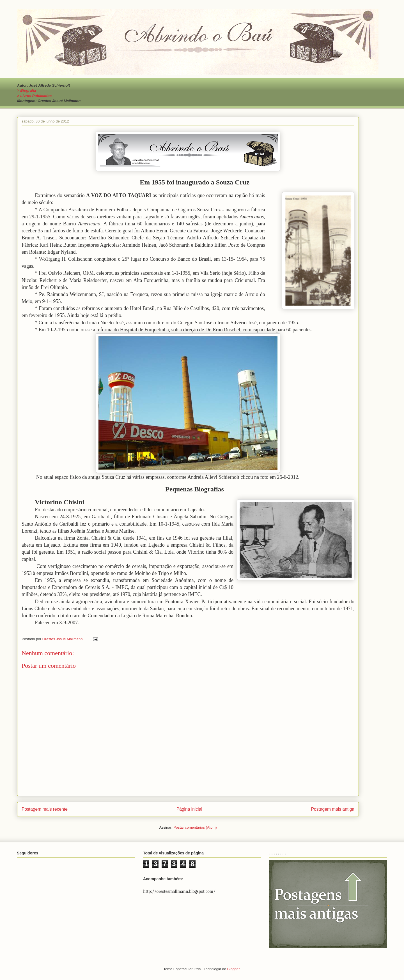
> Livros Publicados (34, 96)
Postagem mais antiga (333, 809)
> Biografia (27, 90)
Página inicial (189, 809)
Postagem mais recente (45, 809)
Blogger (233, 969)
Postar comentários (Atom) (195, 827)
